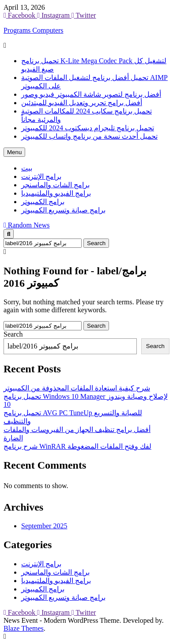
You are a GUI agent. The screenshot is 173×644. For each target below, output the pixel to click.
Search (13, 334)
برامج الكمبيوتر (43, 202)
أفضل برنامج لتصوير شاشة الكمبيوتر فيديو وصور (91, 94)
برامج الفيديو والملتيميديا (56, 193)
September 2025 (44, 526)
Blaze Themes (24, 628)
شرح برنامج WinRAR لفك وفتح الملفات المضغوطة (77, 446)
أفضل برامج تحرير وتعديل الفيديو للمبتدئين (82, 103)
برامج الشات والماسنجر (55, 185)
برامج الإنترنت (41, 176)
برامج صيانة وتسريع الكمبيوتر (63, 210)
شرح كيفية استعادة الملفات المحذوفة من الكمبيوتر (77, 388)
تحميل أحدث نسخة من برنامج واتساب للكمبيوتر (89, 136)
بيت (27, 168)
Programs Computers (34, 30)
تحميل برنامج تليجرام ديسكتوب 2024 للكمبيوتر (88, 128)
